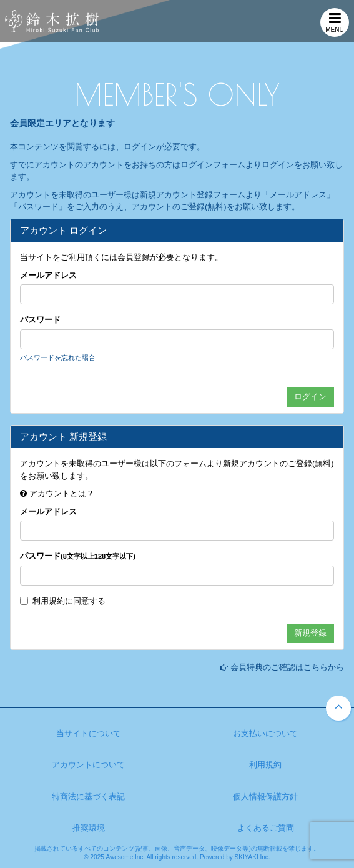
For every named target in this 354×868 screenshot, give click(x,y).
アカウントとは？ (62, 493)
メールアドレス (48, 275)
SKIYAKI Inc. (253, 857)
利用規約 (49, 601)
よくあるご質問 (266, 828)
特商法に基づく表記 (88, 796)
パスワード (40, 320)
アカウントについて (88, 765)
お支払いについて (265, 733)
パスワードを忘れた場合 (58, 357)
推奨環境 (89, 828)
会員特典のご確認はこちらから (287, 667)
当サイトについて (89, 733)
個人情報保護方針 (265, 796)
